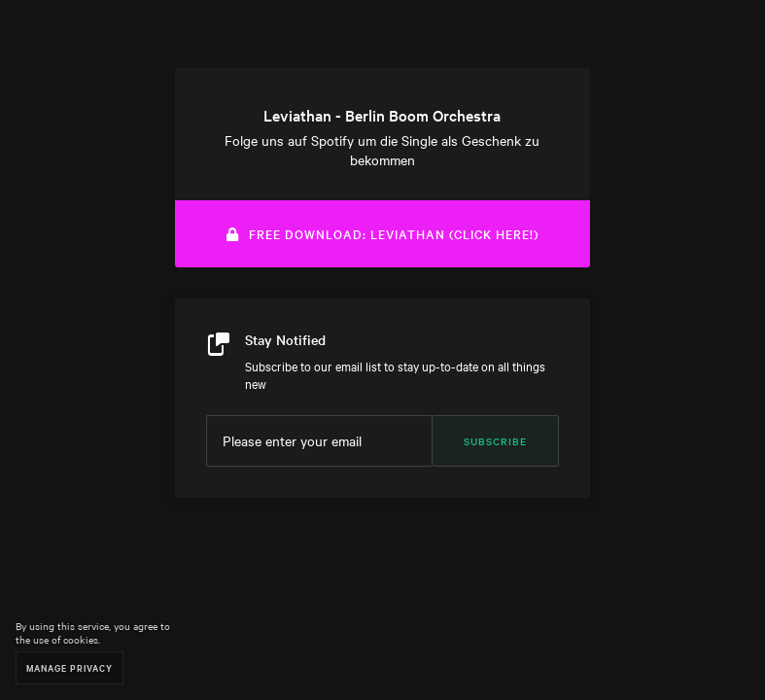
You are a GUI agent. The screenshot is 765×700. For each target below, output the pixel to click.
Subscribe (495, 441)
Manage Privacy (70, 667)
